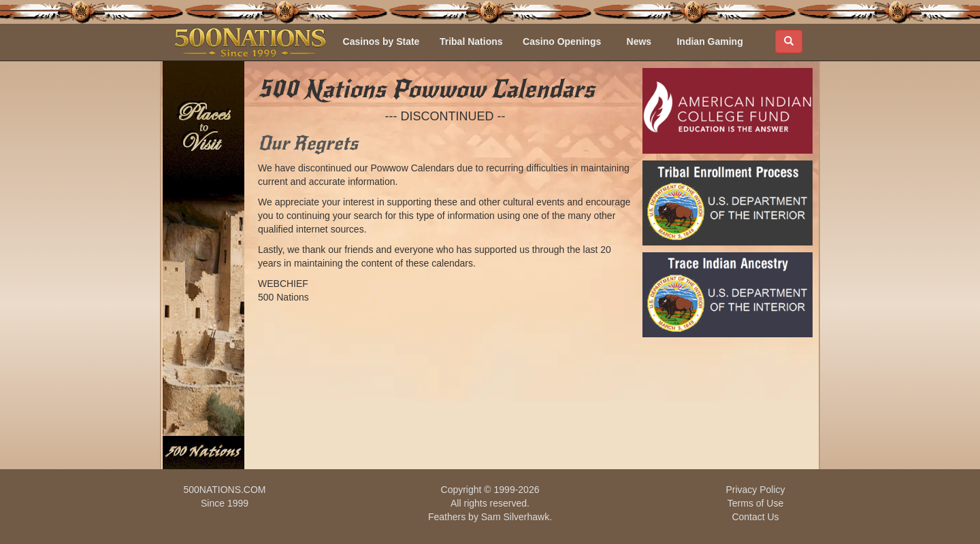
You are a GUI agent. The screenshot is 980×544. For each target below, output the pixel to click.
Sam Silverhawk (515, 517)
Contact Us (755, 517)
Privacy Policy (755, 490)
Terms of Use (755, 503)
